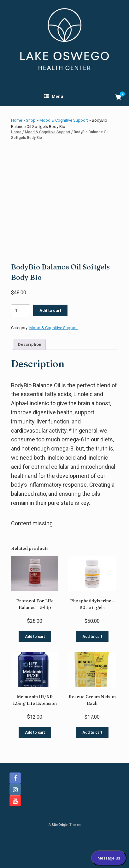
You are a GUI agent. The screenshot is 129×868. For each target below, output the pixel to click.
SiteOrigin (60, 856)
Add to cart (50, 342)
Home (17, 120)
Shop (31, 120)
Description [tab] (30, 376)
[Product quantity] (21, 341)
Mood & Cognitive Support (64, 120)
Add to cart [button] (35, 668)
